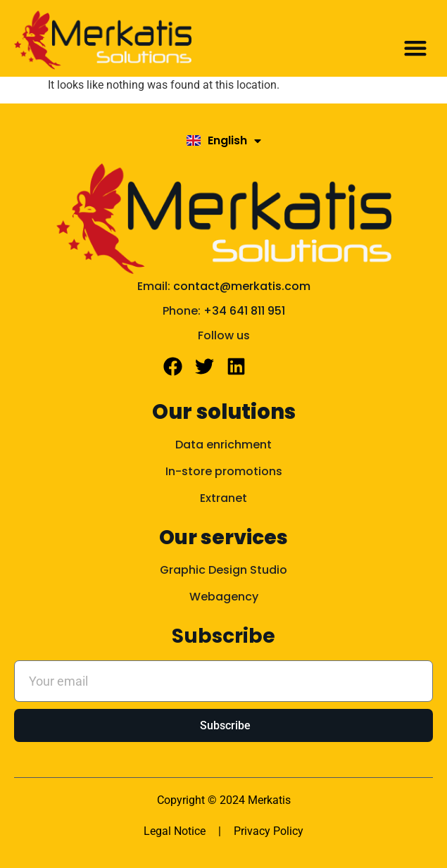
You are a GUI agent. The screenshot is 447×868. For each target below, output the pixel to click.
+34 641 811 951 (244, 311)
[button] (415, 48)
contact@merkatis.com (242, 286)
